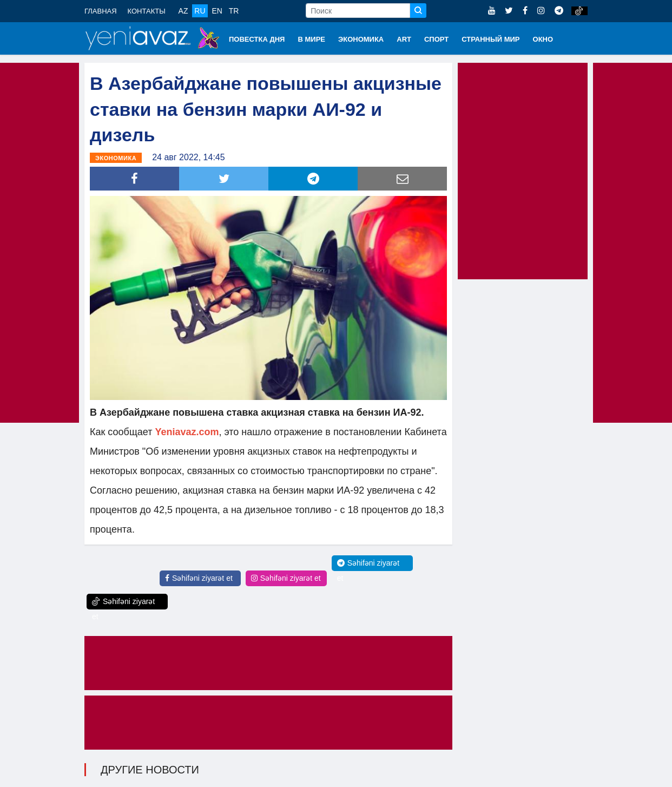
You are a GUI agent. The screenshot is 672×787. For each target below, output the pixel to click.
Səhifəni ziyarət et (199, 578)
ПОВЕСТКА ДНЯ (257, 39)
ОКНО (543, 39)
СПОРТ (436, 39)
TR (234, 11)
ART (404, 39)
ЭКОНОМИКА (361, 39)
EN (217, 11)
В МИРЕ (311, 39)
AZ (183, 11)
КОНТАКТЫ (147, 11)
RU (200, 11)
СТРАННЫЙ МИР (490, 39)
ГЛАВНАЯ (101, 11)
